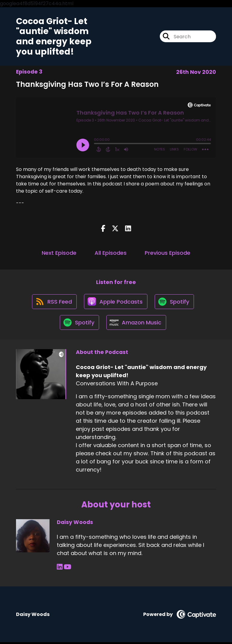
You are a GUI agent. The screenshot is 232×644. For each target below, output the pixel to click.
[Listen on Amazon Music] (137, 324)
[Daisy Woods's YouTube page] (68, 569)
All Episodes (111, 253)
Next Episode (59, 253)
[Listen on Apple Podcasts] (116, 302)
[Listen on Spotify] (175, 302)
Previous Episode (168, 253)
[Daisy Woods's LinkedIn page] (60, 569)
